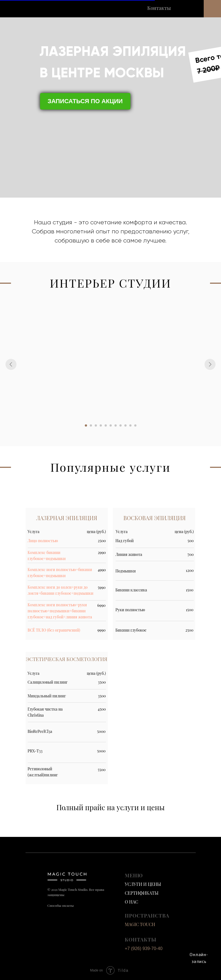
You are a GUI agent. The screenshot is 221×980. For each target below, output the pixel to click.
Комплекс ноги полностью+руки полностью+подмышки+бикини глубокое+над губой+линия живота (60, 611)
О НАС (132, 902)
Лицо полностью (43, 541)
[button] (212, 9)
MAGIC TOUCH (140, 924)
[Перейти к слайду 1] (86, 425)
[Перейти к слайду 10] (130, 425)
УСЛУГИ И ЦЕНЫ (143, 884)
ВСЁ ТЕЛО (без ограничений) (54, 630)
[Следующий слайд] (210, 364)
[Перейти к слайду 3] (96, 425)
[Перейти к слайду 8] (121, 425)
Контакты (159, 8)
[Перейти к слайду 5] (106, 425)
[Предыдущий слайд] (11, 364)
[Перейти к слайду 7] (116, 425)
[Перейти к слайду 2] (91, 425)
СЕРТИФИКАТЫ (142, 893)
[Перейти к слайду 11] (135, 425)
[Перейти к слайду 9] (125, 425)
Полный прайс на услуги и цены (110, 807)
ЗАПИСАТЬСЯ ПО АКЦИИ (85, 101)
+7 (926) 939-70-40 (144, 948)
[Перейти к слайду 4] (101, 425)
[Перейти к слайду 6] (111, 425)
